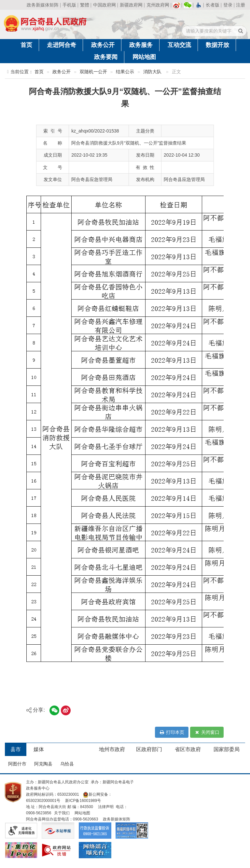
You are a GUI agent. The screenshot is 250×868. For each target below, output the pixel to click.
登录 (228, 5)
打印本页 (172, 732)
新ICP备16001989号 (83, 801)
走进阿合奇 (62, 45)
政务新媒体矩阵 (43, 5)
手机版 (69, 5)
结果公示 (125, 72)
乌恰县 (67, 764)
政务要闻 (106, 57)
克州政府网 (158, 5)
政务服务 (141, 45)
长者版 (213, 5)
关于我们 (62, 813)
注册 (241, 5)
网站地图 (144, 57)
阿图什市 (17, 764)
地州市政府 (112, 749)
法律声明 (106, 807)
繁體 (85, 5)
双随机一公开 (93, 72)
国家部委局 (227, 749)
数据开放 (217, 45)
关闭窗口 (207, 732)
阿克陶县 (43, 764)
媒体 (39, 749)
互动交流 (179, 45)
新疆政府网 (131, 5)
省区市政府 (188, 749)
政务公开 (103, 45)
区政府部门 (149, 749)
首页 (26, 45)
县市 (16, 749)
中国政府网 (104, 5)
